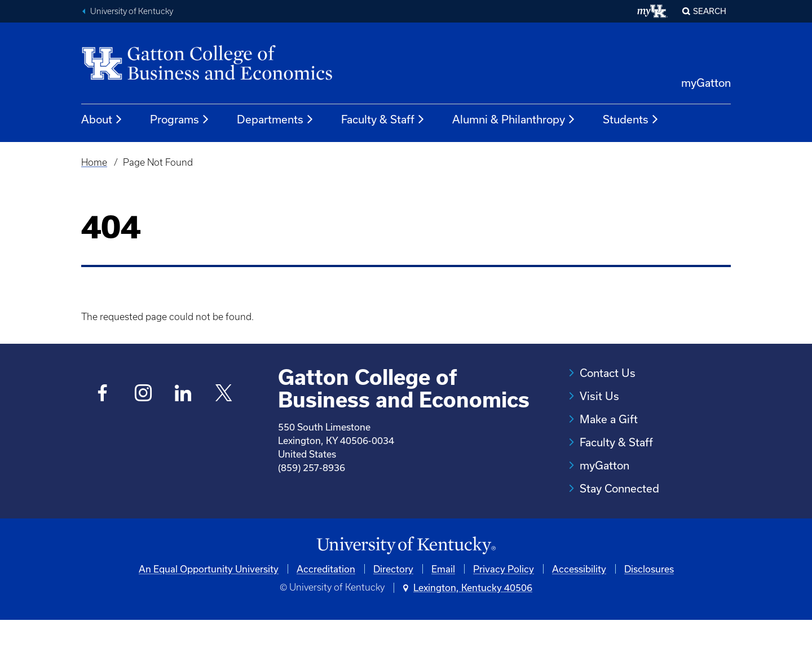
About (102, 119)
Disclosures (649, 609)
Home (94, 162)
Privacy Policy (504, 609)
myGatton (706, 83)
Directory (393, 609)
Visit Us (599, 396)
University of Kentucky (132, 11)
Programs (180, 119)
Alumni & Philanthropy (514, 119)
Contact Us (608, 373)
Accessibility (579, 609)
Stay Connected (619, 488)
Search (710, 11)
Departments (275, 119)
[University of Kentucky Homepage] (406, 586)
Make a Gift (609, 419)
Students (631, 119)
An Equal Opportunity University (209, 609)
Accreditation (326, 609)
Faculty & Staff (383, 119)
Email (443, 609)
